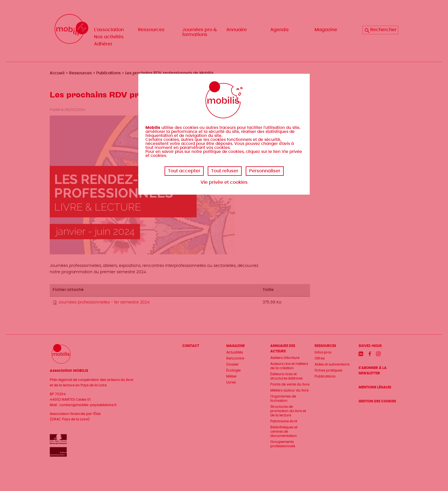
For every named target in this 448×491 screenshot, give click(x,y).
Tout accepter (184, 171)
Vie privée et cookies (224, 182)
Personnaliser (265, 171)
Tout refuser (225, 171)
